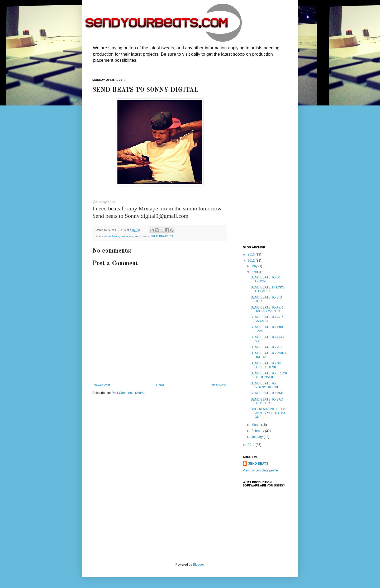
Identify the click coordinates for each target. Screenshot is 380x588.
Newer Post (102, 385)
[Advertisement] (264, 157)
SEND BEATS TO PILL (267, 347)
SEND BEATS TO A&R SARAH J (267, 319)
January (258, 437)
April (255, 272)
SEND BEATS (258, 464)
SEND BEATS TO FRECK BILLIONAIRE (269, 375)
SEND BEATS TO (162, 236)
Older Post (218, 385)
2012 (252, 261)
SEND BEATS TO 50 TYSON (265, 279)
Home (160, 385)
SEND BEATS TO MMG (267, 393)
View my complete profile (260, 470)
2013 (252, 254)
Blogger (198, 565)
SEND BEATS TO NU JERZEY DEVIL (266, 365)
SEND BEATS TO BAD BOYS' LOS (267, 401)
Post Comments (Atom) (128, 393)
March (256, 425)
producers (127, 236)
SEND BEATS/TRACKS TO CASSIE (267, 289)
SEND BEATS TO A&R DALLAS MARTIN (267, 309)
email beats (112, 236)
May (255, 266)
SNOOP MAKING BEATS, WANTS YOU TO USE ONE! (269, 413)
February (258, 431)
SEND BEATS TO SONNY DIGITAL (265, 385)
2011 (252, 445)
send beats (142, 236)
